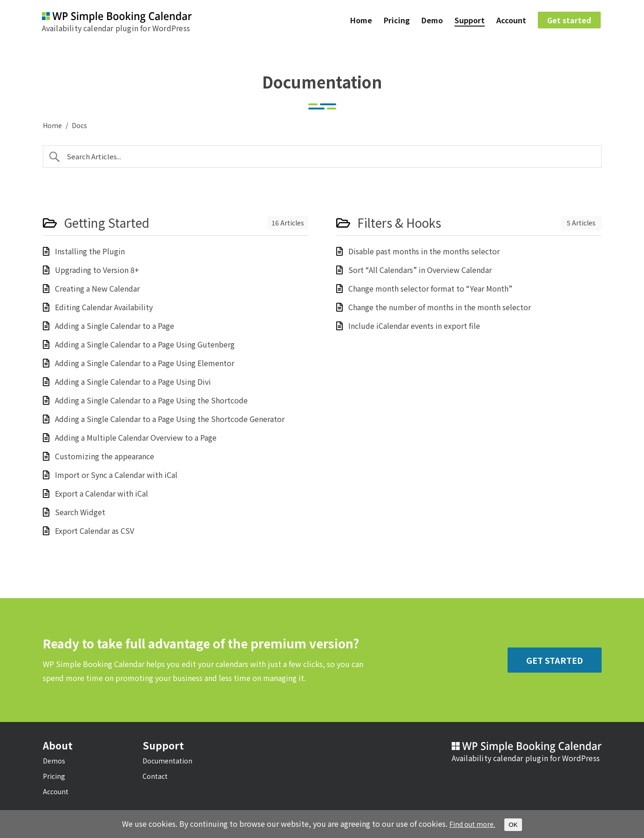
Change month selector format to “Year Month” (430, 288)
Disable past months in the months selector (424, 251)
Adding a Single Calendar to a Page (115, 326)
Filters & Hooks (399, 223)
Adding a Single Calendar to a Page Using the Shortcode (151, 400)
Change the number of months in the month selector (440, 307)
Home (361, 21)
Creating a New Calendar (97, 288)
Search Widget (80, 512)
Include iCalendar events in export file (414, 326)
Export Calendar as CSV (95, 531)
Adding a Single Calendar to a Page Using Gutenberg (145, 344)
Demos (54, 761)
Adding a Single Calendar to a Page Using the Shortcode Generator (170, 419)
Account (511, 21)
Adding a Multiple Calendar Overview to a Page (136, 437)
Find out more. (472, 824)
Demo (432, 21)
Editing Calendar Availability (104, 307)
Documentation (167, 761)
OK (516, 825)
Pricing (397, 21)
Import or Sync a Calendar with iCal (116, 475)
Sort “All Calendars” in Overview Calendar (420, 270)
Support (470, 21)
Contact (155, 776)
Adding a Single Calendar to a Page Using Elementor (145, 363)
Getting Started (107, 223)
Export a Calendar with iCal (102, 493)
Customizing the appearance (105, 456)
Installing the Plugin (90, 251)
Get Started (555, 660)
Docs (79, 125)
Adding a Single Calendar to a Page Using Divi (133, 382)
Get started (569, 21)
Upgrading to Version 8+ (97, 270)
